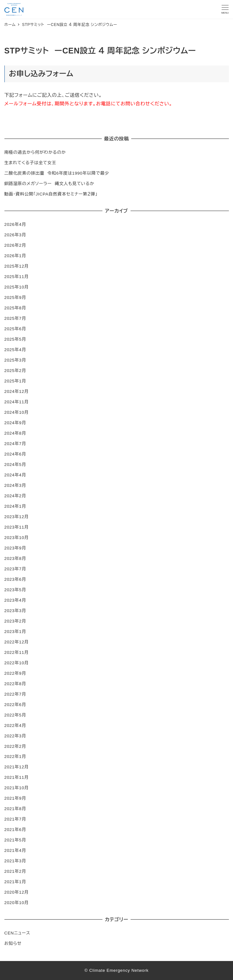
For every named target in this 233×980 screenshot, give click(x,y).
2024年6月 (15, 454)
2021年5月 (15, 840)
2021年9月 (15, 798)
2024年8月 (15, 433)
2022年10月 (17, 663)
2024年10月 (17, 412)
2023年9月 (15, 548)
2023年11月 (17, 527)
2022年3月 (15, 736)
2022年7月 (15, 694)
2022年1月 (15, 757)
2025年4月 (15, 350)
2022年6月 (15, 705)
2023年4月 (15, 600)
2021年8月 (15, 809)
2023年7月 (15, 569)
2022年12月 (17, 642)
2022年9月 (15, 673)
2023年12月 (17, 517)
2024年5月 (15, 465)
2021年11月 (17, 777)
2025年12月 (17, 266)
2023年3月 (15, 611)
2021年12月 (17, 767)
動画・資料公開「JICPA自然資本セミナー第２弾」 (51, 194)
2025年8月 (15, 308)
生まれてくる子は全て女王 (30, 163)
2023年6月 (15, 579)
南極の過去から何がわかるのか (35, 152)
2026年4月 (15, 224)
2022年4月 (15, 726)
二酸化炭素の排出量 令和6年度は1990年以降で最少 (57, 173)
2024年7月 (15, 444)
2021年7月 (15, 819)
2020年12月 (17, 892)
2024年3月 (15, 485)
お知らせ (13, 943)
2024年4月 (15, 475)
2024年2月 (15, 496)
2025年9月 (15, 298)
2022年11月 (17, 652)
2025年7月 (15, 318)
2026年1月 (15, 256)
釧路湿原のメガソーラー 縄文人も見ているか (49, 184)
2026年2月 (15, 245)
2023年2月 (15, 621)
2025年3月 (15, 360)
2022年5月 (15, 715)
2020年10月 (17, 903)
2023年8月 (15, 558)
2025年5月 (15, 339)
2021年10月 (17, 788)
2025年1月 (15, 381)
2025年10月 (17, 287)
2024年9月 (15, 423)
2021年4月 (15, 850)
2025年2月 (15, 371)
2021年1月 (15, 882)
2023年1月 (15, 632)
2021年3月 (15, 861)
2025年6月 (15, 329)
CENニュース (17, 933)
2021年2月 (15, 871)
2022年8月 (15, 684)
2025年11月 (17, 277)
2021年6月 (15, 830)
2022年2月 (15, 746)
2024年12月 (17, 391)
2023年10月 (17, 538)
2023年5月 (15, 590)
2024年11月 (17, 402)
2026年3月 (15, 235)
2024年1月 (15, 506)
